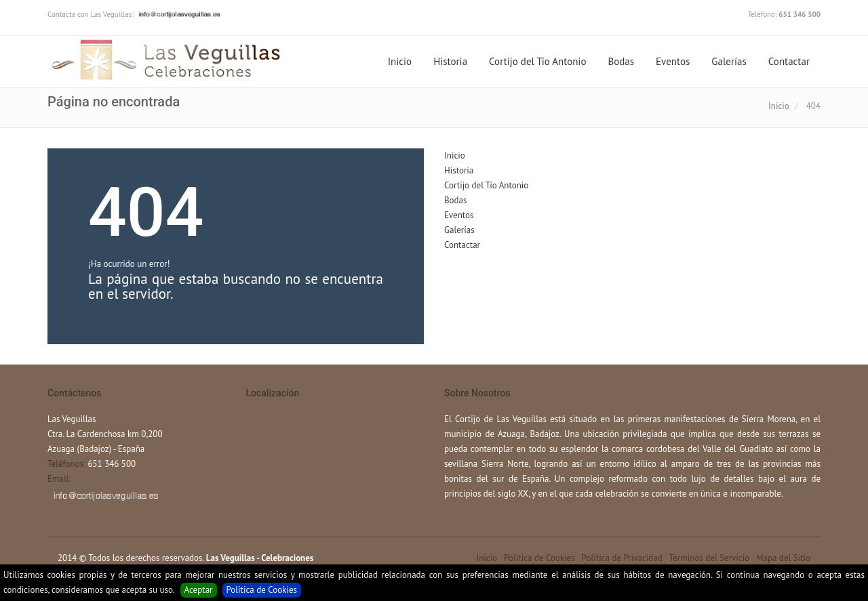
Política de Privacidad (622, 558)
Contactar (789, 61)
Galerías (729, 61)
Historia (450, 61)
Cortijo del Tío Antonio (537, 61)
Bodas (621, 61)
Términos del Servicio (709, 558)
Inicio (400, 61)
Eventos (673, 61)
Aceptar (199, 590)
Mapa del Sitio (783, 558)
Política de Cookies (262, 590)
